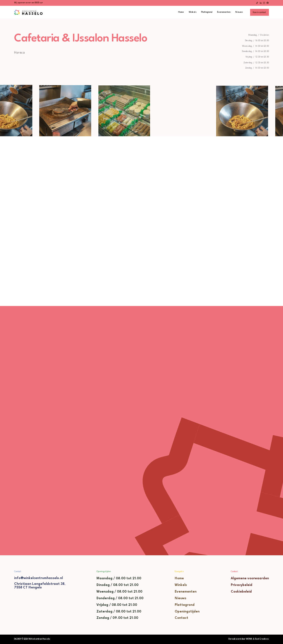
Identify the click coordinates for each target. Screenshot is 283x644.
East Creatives (262, 639)
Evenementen (186, 592)
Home (179, 578)
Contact (181, 618)
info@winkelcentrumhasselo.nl (38, 578)
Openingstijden (187, 612)
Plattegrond (185, 605)
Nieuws (180, 598)
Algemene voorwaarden (250, 578)
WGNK (249, 639)
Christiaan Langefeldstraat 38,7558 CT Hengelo (40, 586)
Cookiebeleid (241, 592)
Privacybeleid (242, 585)
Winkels (181, 585)
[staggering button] (260, 12)
